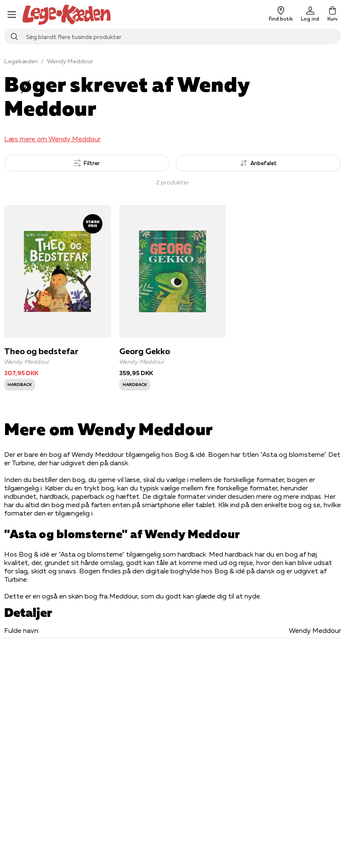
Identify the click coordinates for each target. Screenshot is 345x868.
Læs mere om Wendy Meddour (52, 139)
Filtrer (87, 163)
